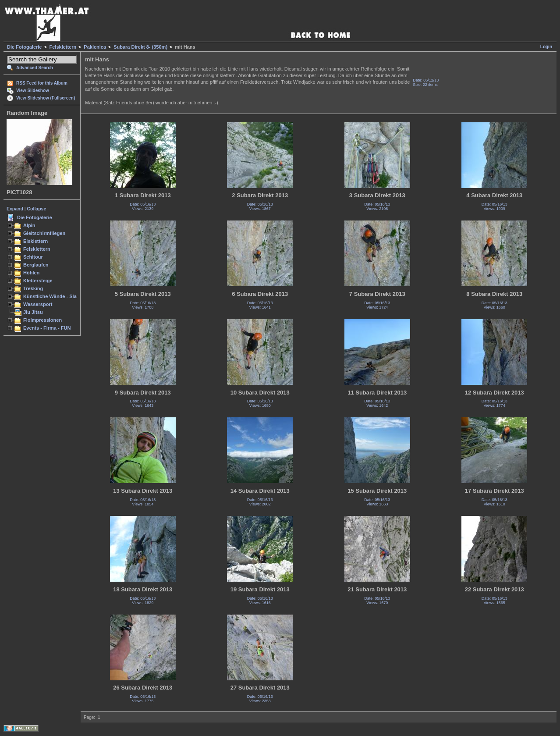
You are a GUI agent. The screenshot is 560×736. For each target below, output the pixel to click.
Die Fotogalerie (24, 47)
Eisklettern (35, 241)
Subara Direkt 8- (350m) (140, 47)
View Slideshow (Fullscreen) (46, 98)
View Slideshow (33, 91)
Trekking (33, 288)
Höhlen (31, 273)
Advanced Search (35, 68)
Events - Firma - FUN (47, 328)
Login (546, 47)
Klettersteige (38, 281)
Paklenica (95, 47)
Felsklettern (63, 47)
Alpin (29, 225)
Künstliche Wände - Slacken (55, 296)
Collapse (37, 209)
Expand (15, 209)
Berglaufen (36, 265)
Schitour (33, 257)
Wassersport (38, 304)
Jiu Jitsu (33, 312)
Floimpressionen (43, 320)
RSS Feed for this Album (42, 83)
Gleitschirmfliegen (44, 233)
